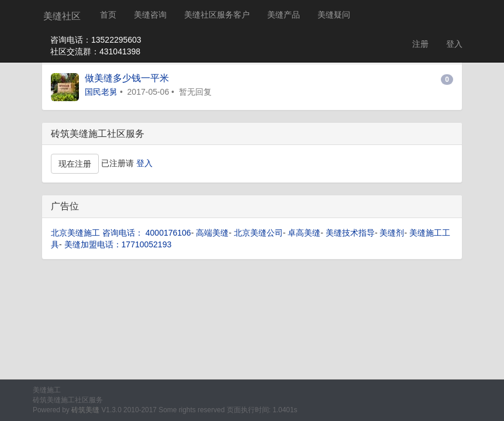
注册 (420, 44)
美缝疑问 (334, 15)
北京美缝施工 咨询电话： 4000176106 (121, 233)
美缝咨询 (150, 15)
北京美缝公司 (258, 233)
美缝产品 (284, 15)
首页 (108, 15)
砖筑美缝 (85, 410)
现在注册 (75, 164)
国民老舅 (101, 92)
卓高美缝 (304, 233)
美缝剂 (392, 233)
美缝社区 (62, 16)
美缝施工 (47, 390)
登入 (454, 44)
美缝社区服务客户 (217, 15)
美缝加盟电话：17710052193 (118, 244)
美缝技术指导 (350, 233)
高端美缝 (212, 233)
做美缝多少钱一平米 (127, 78)
